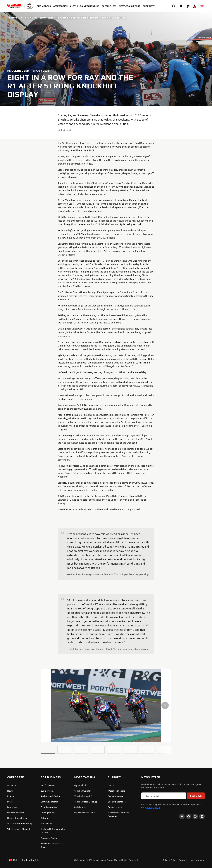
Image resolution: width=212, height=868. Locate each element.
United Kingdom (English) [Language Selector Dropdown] (24, 860)
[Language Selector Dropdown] (202, 6)
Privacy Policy (170, 860)
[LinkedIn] (202, 816)
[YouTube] (182, 816)
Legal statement (197, 860)
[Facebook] (189, 816)
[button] (48, 750)
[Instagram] (195, 816)
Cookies (183, 860)
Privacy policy (153, 807)
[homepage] (14, 6)
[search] (174, 6)
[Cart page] (188, 6)
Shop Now (149, 6)
